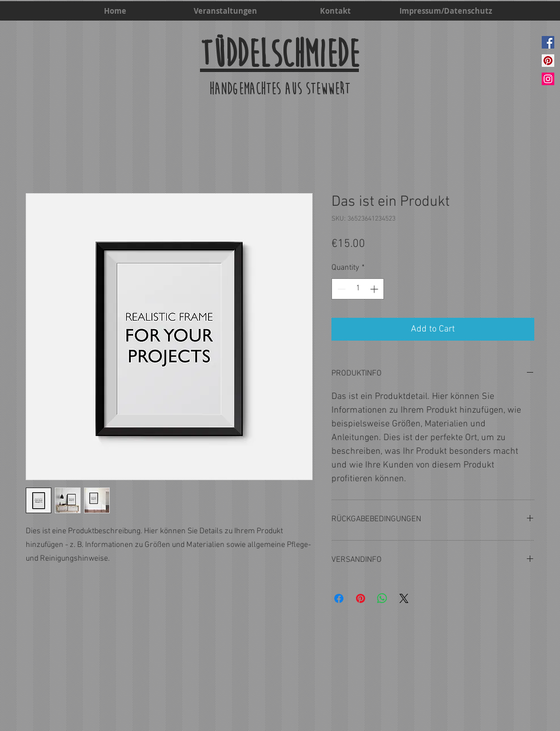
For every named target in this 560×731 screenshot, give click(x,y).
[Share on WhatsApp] (382, 598)
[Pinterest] (548, 61)
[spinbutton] (358, 289)
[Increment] (375, 289)
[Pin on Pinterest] (361, 598)
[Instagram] (548, 79)
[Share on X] (404, 598)
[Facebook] (548, 42)
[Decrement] (340, 289)
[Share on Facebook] (339, 598)
